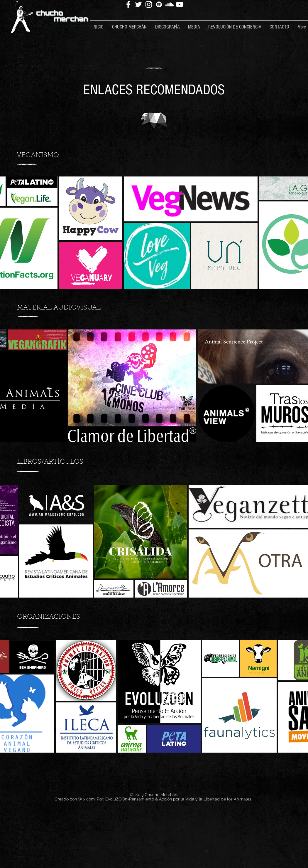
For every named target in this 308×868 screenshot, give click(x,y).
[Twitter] (138, 4)
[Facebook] (128, 4)
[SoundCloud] (169, 4)
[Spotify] (159, 4)
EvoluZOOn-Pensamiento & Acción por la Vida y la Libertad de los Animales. (179, 799)
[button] (131, 24)
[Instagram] (149, 4)
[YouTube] (180, 4)
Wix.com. (87, 799)
